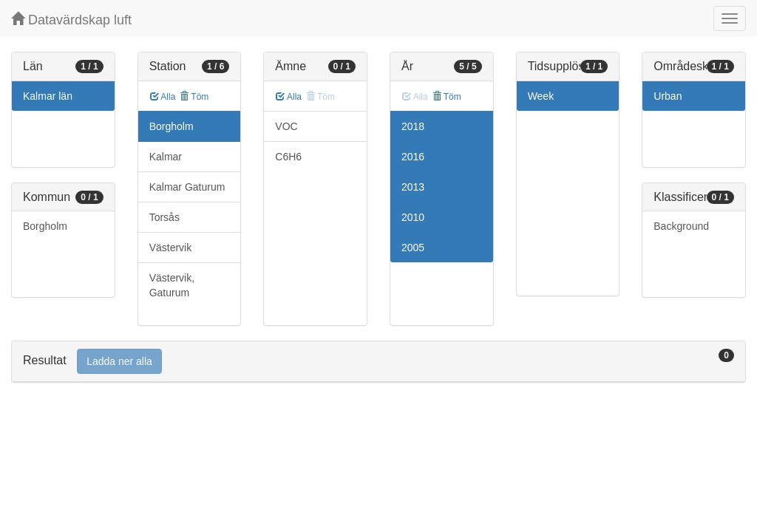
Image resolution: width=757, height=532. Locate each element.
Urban (668, 96)
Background (681, 226)
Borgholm (45, 226)
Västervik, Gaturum (172, 285)
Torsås (164, 217)
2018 (413, 126)
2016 (413, 157)
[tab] (378, 362)
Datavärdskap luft (71, 20)
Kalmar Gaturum (187, 187)
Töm (194, 97)
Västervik (171, 248)
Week (541, 96)
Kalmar (166, 157)
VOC (286, 126)
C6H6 (288, 157)
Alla (163, 97)
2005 (413, 248)
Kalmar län (48, 96)
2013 (413, 187)
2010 (413, 217)
